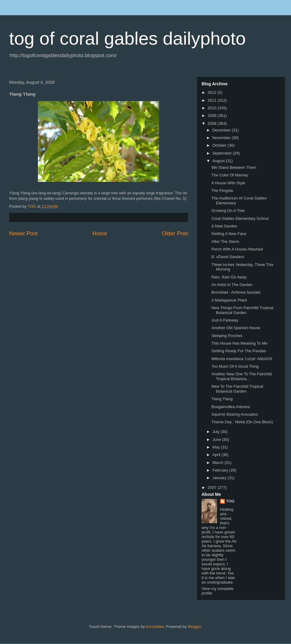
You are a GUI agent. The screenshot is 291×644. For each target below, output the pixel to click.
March (219, 463)
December (222, 130)
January (220, 478)
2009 (213, 116)
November (222, 138)
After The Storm (225, 242)
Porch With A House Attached (237, 249)
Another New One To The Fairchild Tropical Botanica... (241, 376)
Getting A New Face (229, 234)
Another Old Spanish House (236, 328)
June (217, 440)
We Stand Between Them (234, 167)
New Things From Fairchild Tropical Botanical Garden (242, 310)
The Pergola (222, 191)
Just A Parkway (225, 320)
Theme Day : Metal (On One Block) (242, 422)
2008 (213, 123)
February (221, 470)
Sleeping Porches (227, 336)
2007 (213, 487)
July (217, 432)
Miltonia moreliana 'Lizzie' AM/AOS (242, 359)
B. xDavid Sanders (228, 257)
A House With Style (228, 183)
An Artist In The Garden (232, 285)
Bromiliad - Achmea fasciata (236, 292)
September (223, 153)
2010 (213, 108)
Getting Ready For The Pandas (239, 351)
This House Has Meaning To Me (239, 343)
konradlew (155, 627)
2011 (213, 100)
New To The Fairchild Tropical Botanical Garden (237, 389)
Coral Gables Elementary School (240, 218)
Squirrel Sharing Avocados (234, 414)
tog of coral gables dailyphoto (127, 38)
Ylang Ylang (222, 399)
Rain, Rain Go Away (229, 277)
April (217, 455)
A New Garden (224, 226)
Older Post (175, 233)
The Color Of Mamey (230, 175)
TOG (230, 501)
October (220, 145)
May (217, 447)
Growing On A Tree (228, 211)
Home (100, 233)
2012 (213, 92)
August (219, 161)
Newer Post (23, 233)
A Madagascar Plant (229, 300)
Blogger (195, 627)
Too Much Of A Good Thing (235, 366)
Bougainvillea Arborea (230, 407)
